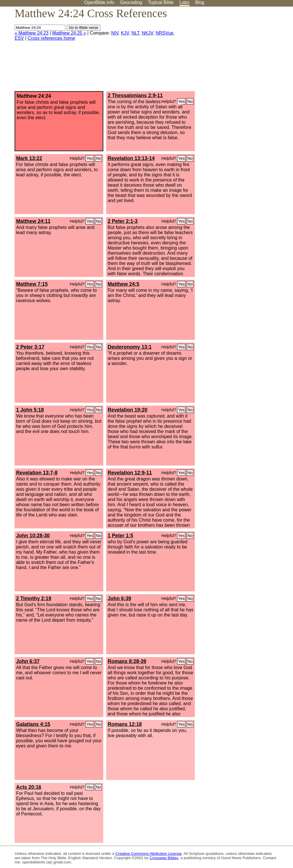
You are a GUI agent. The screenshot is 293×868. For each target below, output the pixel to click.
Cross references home (51, 38)
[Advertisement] (235, 51)
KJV (125, 33)
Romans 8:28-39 (127, 661)
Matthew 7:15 (32, 284)
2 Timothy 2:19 (34, 598)
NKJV (148, 33)
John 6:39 (119, 598)
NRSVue (165, 33)
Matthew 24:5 (123, 284)
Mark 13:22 (29, 158)
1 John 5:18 (30, 410)
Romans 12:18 (125, 724)
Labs (184, 2)
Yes (181, 101)
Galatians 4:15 (33, 724)
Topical (161, 2)
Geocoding (131, 2)
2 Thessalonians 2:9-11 (135, 95)
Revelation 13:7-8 (37, 473)
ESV (19, 38)
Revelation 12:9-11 (130, 473)
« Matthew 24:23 (31, 33)
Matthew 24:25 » (69, 33)
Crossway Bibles (164, 858)
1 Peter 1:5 (120, 536)
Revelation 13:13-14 (131, 158)
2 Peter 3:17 (30, 347)
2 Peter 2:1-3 (123, 221)
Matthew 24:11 (33, 221)
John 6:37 (28, 661)
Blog (200, 2)
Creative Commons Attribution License (148, 854)
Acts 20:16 (29, 787)
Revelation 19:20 (127, 410)
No (190, 101)
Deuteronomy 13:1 (130, 347)
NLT (135, 33)
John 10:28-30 (33, 536)
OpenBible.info (99, 2)
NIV (115, 33)
